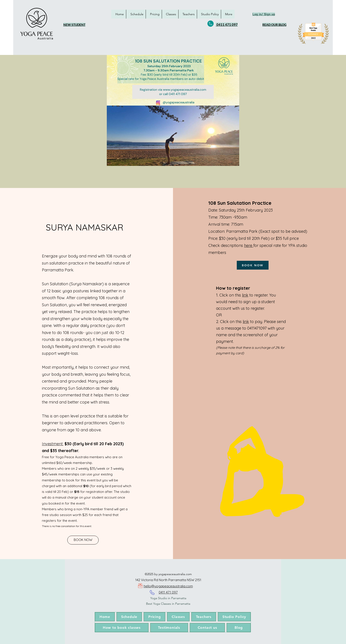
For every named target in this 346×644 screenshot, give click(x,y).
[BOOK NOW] (83, 540)
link (245, 295)
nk (247, 322)
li (244, 322)
